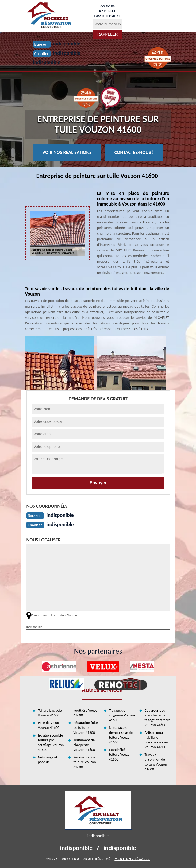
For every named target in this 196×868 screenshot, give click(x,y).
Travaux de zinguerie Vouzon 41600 (122, 715)
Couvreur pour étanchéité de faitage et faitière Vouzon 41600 (158, 718)
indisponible (47, 62)
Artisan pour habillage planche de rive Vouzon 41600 (156, 740)
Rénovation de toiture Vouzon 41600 (85, 762)
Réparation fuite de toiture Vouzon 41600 (86, 728)
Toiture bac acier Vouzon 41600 (51, 713)
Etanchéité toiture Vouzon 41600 (120, 755)
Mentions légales (132, 859)
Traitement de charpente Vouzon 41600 (84, 745)
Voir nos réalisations (67, 152)
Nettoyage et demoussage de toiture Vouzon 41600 (121, 735)
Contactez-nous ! (134, 152)
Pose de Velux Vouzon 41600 (49, 725)
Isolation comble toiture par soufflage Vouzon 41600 (51, 743)
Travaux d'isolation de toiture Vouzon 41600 (156, 762)
